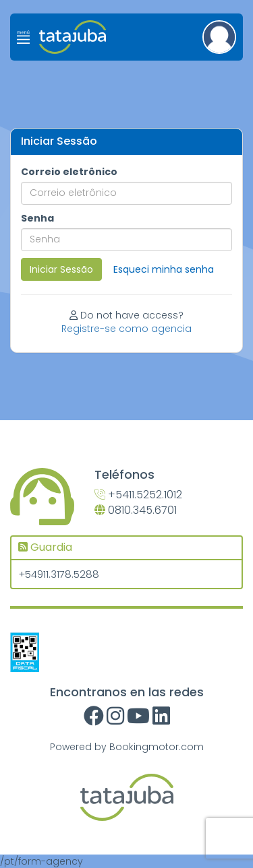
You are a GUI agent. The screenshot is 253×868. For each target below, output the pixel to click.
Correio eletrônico (69, 172)
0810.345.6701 (136, 510)
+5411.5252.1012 (138, 495)
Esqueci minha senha (164, 269)
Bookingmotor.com (157, 747)
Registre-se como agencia (126, 329)
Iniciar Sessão (61, 269)
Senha (37, 218)
